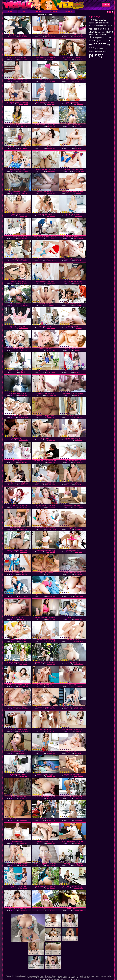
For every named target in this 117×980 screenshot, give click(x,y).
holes (23, 597)
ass (20, 37)
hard (51, 59)
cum (81, 126)
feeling (26, 686)
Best (25, 12)
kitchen (81, 888)
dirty (26, 485)
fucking (48, 37)
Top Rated (54, 12)
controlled (80, 530)
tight (75, 37)
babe (21, 59)
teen (48, 350)
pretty (81, 417)
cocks (54, 216)
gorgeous (26, 731)
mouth (53, 82)
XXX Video (68, 12)
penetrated (25, 37)
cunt (78, 82)
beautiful (81, 776)
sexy (54, 440)
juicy (23, 686)
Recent (39, 12)
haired (48, 485)
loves (82, 171)
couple (24, 641)
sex (50, 104)
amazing (81, 37)
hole (49, 126)
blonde (81, 238)
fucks (78, 59)
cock (54, 37)
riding (26, 238)
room (81, 306)
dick (50, 82)
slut (26, 619)
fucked (23, 193)
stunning (21, 82)
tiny (23, 283)
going (78, 306)
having (54, 821)
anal (24, 59)
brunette (53, 530)
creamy (53, 306)
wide (54, 754)
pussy (53, 104)
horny (79, 283)
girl (81, 843)
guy (82, 865)
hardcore (80, 574)
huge (26, 395)
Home (10, 12)
